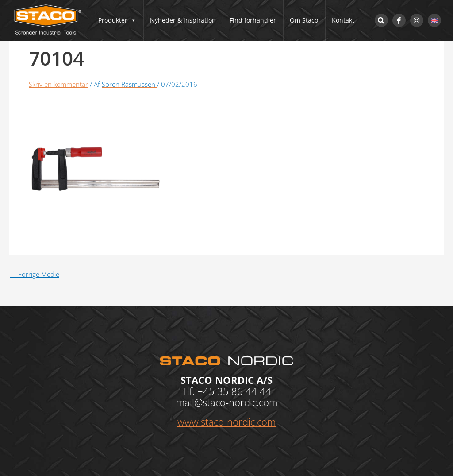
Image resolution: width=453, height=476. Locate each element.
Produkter (117, 20)
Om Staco (304, 20)
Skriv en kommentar (58, 84)
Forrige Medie (35, 274)
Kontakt (343, 20)
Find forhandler (253, 20)
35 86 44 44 (244, 391)
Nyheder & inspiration (183, 20)
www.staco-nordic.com (226, 422)
